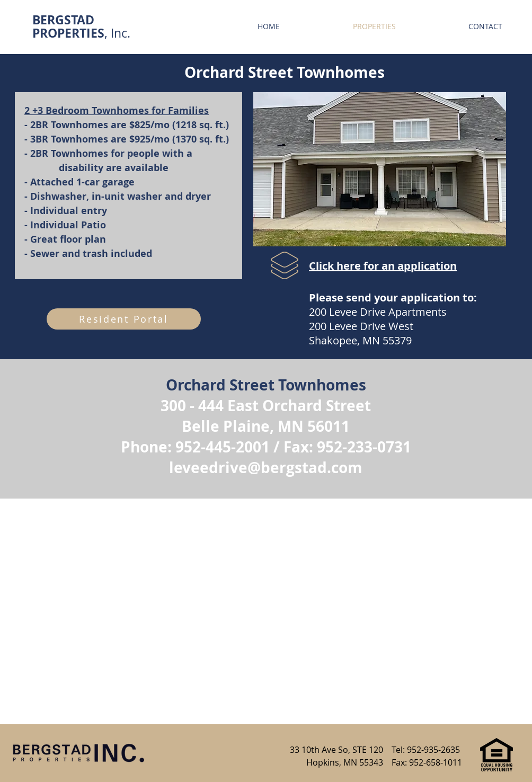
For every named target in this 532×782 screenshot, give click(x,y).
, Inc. (81, 33)
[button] (380, 169)
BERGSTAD (63, 20)
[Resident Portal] (124, 319)
